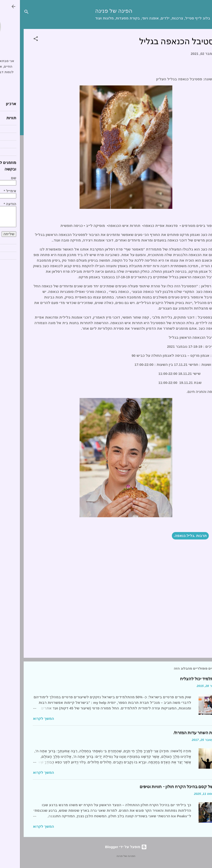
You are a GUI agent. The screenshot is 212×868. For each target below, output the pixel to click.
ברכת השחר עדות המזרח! (176, 733)
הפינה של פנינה (94, 11)
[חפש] (6, 13)
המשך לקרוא (24, 719)
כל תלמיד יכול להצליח (180, 679)
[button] (16, 39)
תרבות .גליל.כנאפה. (170, 536)
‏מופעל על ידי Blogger (106, 847)
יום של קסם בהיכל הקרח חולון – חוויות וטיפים (159, 787)
